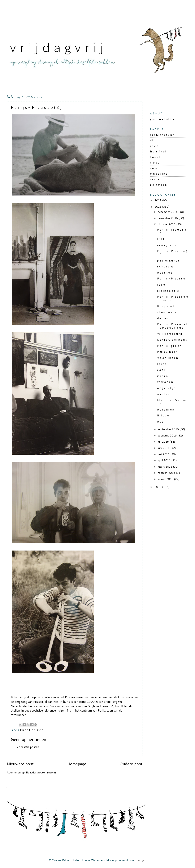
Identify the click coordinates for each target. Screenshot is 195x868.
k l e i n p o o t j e (168, 291)
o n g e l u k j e (166, 388)
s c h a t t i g (165, 266)
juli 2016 (164, 442)
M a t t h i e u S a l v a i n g (173, 402)
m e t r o (162, 376)
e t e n (154, 146)
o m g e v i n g (159, 174)
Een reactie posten (27, 747)
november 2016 (168, 218)
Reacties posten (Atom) (41, 772)
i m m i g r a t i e (167, 245)
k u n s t (25, 730)
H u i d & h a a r (167, 352)
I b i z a (162, 364)
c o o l (161, 370)
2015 (158, 487)
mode (154, 168)
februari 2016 (167, 473)
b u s (160, 421)
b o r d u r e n (166, 409)
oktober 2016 (167, 224)
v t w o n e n (165, 382)
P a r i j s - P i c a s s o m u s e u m (173, 298)
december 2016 (168, 212)
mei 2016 (164, 454)
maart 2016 (165, 467)
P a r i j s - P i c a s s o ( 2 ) (172, 253)
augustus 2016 (168, 435)
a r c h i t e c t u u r (162, 135)
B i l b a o (163, 415)
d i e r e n (156, 140)
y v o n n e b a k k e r (163, 119)
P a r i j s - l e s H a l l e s (172, 231)
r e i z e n (37, 730)
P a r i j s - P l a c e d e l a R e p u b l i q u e (172, 326)
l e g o (161, 285)
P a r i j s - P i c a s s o (171, 278)
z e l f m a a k (158, 185)
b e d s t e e (165, 272)
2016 (158, 207)
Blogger (141, 860)
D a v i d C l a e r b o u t (172, 340)
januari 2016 (166, 479)
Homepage (77, 764)
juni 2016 (164, 448)
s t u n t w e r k (167, 312)
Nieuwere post (20, 764)
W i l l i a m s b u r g (169, 334)
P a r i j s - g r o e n (169, 346)
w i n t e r (163, 394)
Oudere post (131, 764)
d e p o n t (164, 318)
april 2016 (165, 460)
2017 (158, 200)
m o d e (155, 162)
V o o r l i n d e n (167, 358)
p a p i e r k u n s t (168, 260)
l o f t (161, 239)
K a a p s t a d (166, 306)
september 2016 (169, 429)
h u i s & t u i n (159, 151)
